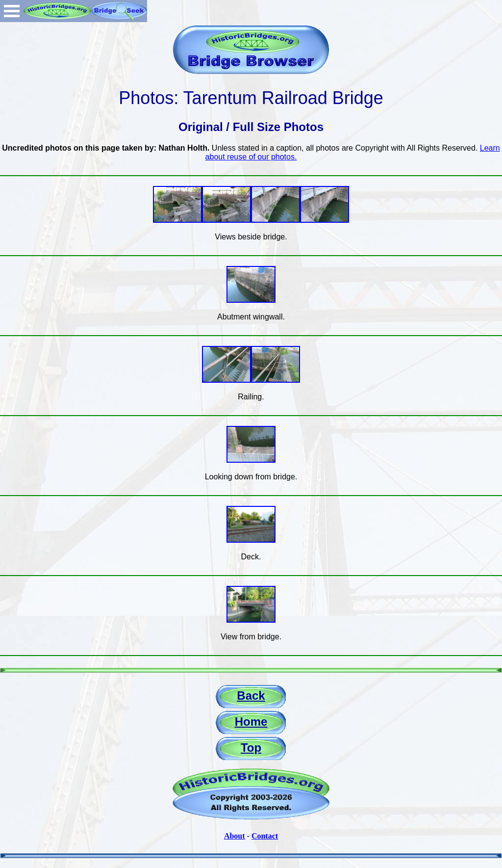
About (235, 836)
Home (251, 722)
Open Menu (12, 11)
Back (251, 696)
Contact (265, 836)
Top (251, 748)
